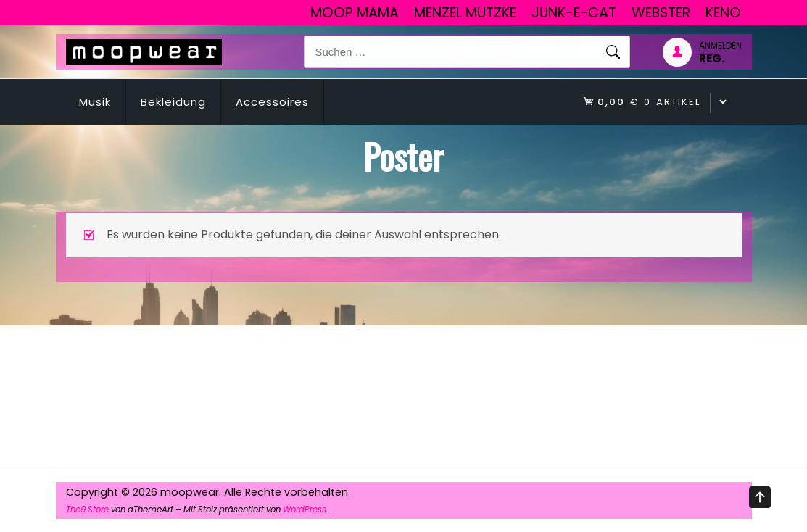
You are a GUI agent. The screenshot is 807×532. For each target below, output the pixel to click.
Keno (723, 13)
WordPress (305, 510)
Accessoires (272, 102)
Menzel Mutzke (465, 13)
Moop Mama (355, 13)
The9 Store (87, 510)
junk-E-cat (574, 13)
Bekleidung (173, 102)
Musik (95, 102)
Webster (661, 13)
